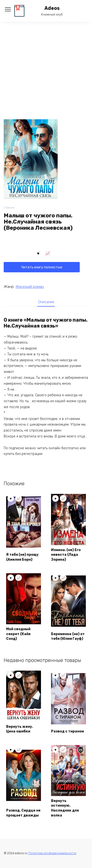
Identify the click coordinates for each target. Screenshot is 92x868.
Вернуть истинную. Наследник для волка (65, 808)
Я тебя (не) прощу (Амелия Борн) (22, 557)
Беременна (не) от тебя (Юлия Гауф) (68, 636)
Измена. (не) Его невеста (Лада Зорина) (66, 555)
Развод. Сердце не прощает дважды (23, 813)
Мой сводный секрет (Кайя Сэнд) (18, 634)
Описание (46, 302)
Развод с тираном (67, 731)
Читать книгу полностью (42, 267)
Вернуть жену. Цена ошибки (20, 729)
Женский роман (30, 287)
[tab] (46, 302)
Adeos (52, 8)
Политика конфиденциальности (52, 853)
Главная (9, 208)
